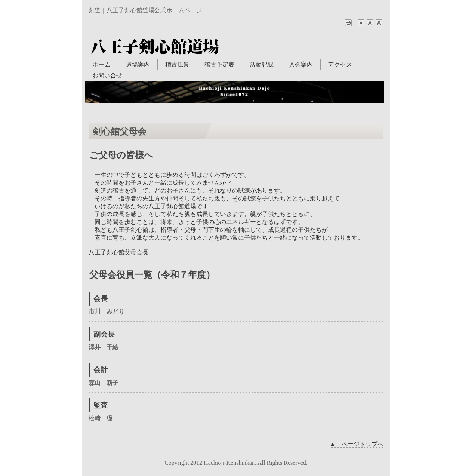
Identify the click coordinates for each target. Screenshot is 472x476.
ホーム (102, 65)
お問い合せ (107, 75)
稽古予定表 (219, 65)
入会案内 (301, 65)
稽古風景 (177, 65)
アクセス (340, 65)
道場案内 (138, 65)
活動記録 (262, 65)
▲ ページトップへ (357, 444)
